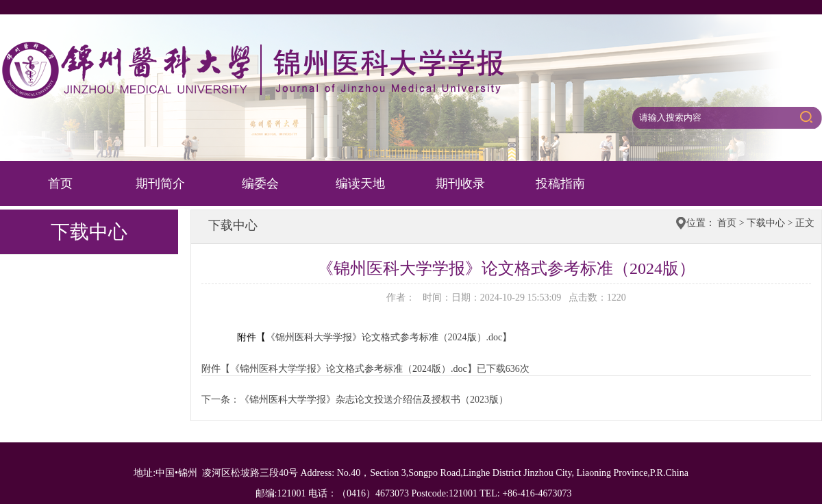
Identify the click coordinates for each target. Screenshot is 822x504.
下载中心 (766, 223)
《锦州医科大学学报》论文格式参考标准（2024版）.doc (389, 337)
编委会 (260, 184)
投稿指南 (560, 184)
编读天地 (360, 184)
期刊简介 (160, 184)
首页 (60, 184)
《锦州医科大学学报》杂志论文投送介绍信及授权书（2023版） (374, 400)
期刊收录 (460, 184)
